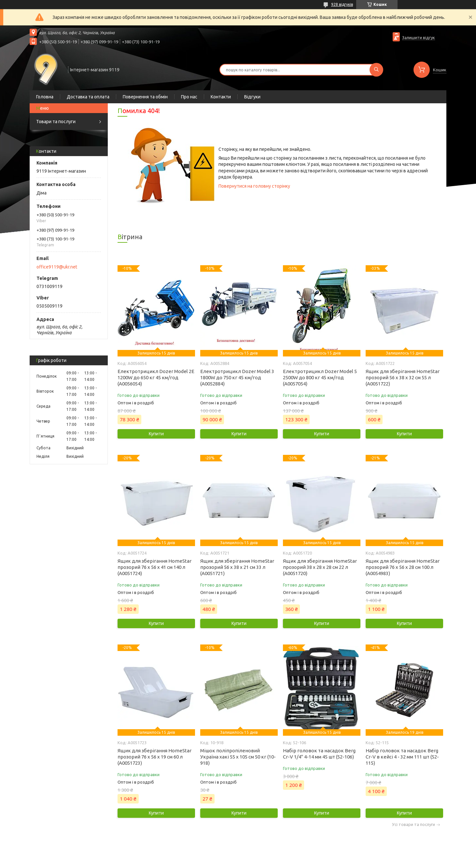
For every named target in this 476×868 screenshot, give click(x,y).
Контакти (221, 97)
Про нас (189, 97)
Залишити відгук (419, 37)
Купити (156, 434)
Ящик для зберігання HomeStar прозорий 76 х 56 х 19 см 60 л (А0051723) (154, 757)
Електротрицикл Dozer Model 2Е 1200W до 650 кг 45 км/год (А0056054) (156, 377)
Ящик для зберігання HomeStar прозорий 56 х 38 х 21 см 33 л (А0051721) (237, 567)
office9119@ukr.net (57, 267)
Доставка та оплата (88, 97)
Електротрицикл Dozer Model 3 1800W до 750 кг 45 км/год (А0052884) (237, 377)
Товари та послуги (56, 122)
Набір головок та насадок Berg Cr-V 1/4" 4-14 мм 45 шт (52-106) (319, 754)
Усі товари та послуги (413, 825)
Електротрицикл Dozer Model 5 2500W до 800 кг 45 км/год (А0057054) (320, 377)
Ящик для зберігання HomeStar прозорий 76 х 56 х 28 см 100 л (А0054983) (403, 567)
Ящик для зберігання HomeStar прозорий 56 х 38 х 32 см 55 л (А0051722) (403, 377)
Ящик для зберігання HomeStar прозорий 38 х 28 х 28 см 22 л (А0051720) (320, 567)
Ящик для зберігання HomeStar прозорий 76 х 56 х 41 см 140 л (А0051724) (154, 567)
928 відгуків (342, 4)
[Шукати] (376, 70)
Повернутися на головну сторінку (254, 186)
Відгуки (252, 97)
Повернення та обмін (145, 97)
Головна (45, 97)
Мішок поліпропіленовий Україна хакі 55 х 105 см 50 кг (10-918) (238, 757)
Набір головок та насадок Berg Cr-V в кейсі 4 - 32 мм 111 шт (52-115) (402, 757)
